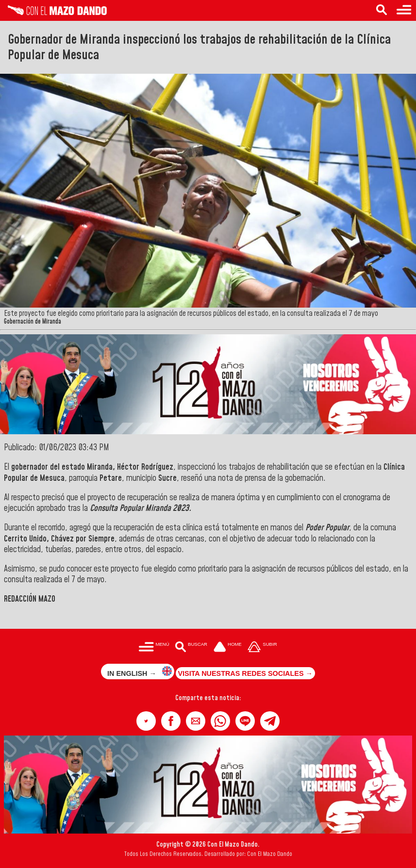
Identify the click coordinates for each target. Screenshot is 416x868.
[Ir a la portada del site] (228, 647)
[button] (146, 721)
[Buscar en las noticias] (382, 10)
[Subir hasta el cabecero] (263, 647)
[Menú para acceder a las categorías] (404, 10)
